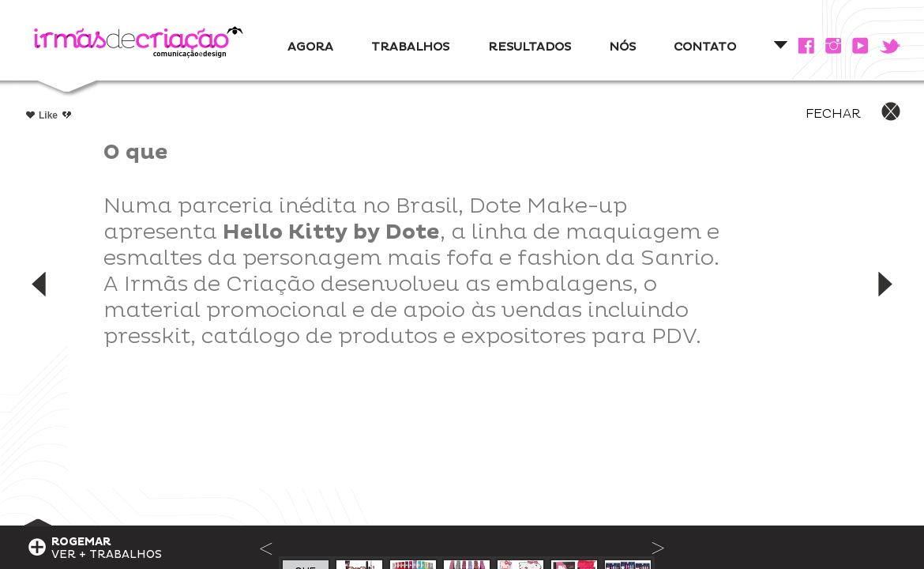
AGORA (310, 47)
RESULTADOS (530, 47)
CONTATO (705, 47)
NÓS (622, 47)
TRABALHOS (410, 47)
